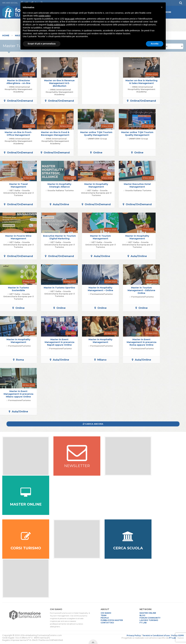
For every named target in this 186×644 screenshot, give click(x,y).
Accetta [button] (155, 44)
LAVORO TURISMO (149, 620)
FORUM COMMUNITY (150, 618)
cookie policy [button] (44, 16)
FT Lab (172, 638)
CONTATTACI (107, 623)
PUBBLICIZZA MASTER (112, 620)
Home (6, 35)
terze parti (70, 19)
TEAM (104, 615)
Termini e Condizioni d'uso (156, 635)
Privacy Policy (134, 635)
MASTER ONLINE (148, 613)
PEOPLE (105, 618)
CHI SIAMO (106, 613)
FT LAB (143, 623)
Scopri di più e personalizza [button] (42, 44)
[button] (162, 7)
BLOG (142, 615)
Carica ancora (93, 424)
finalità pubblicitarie (56, 25)
